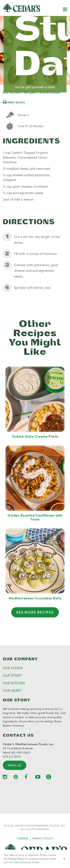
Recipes (30, 93)
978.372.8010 (12, 756)
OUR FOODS (13, 668)
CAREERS (23, 838)
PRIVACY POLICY (43, 838)
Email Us (15, 765)
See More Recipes (35, 612)
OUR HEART (12, 690)
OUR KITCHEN (14, 683)
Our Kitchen (12, 93)
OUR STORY (12, 675)
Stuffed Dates (50, 93)
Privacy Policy (16, 859)
